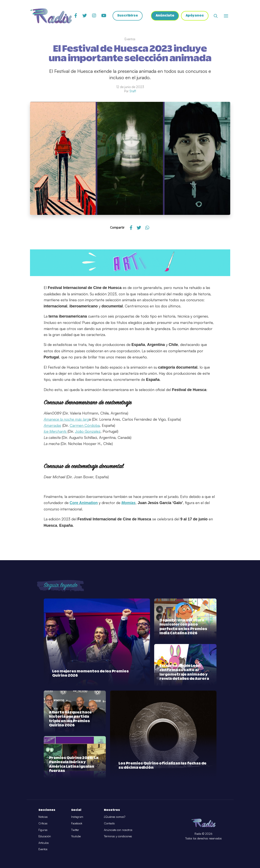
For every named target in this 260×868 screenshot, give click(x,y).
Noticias (43, 817)
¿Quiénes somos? (115, 817)
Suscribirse (127, 16)
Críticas (43, 823)
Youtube (76, 836)
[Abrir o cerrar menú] (226, 16)
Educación (45, 836)
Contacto (109, 823)
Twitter (75, 830)
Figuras (43, 830)
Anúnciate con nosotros (118, 830)
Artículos (44, 843)
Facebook (77, 823)
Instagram (77, 817)
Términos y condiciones (118, 836)
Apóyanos (195, 16)
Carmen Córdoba (85, 425)
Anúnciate (165, 16)
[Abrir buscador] (216, 16)
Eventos (43, 849)
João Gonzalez (88, 431)
